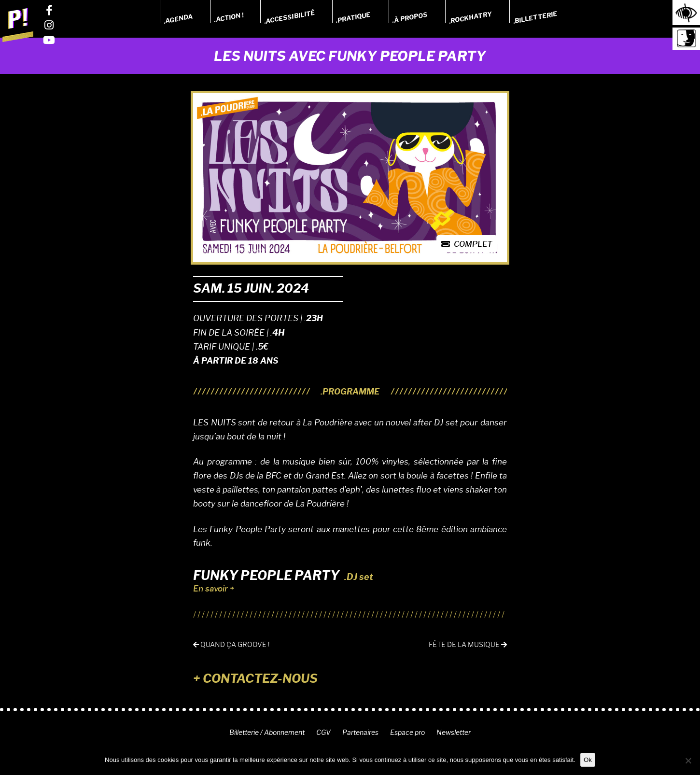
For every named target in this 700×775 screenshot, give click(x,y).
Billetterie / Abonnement (267, 733)
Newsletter (454, 733)
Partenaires (360, 733)
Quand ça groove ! (231, 645)
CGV (323, 733)
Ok (588, 760)
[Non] (688, 761)
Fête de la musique (468, 645)
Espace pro (407, 733)
